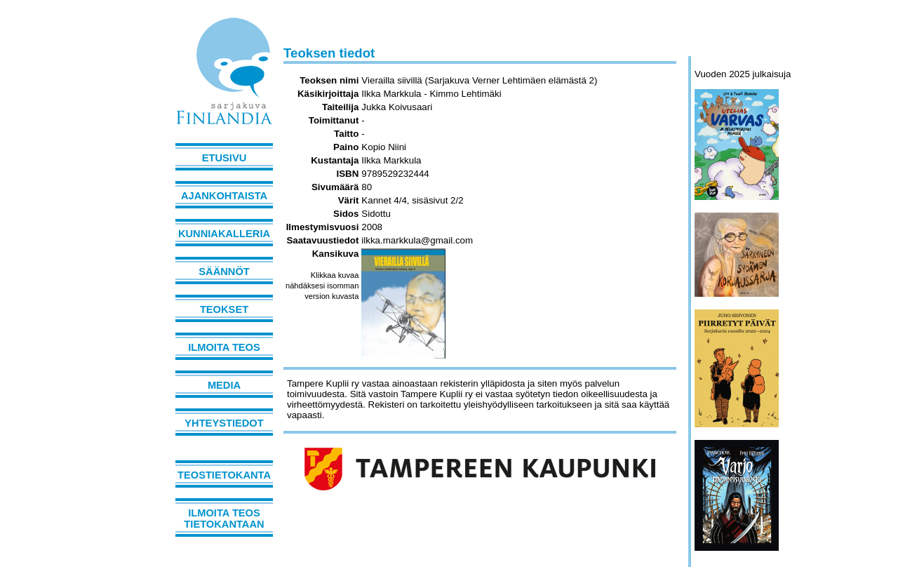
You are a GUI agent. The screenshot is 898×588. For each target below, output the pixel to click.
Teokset (224, 309)
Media (224, 385)
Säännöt (224, 272)
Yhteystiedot (224, 423)
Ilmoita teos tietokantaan (224, 519)
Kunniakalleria (224, 234)
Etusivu (224, 158)
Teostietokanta (224, 475)
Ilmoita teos (224, 347)
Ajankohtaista (224, 196)
